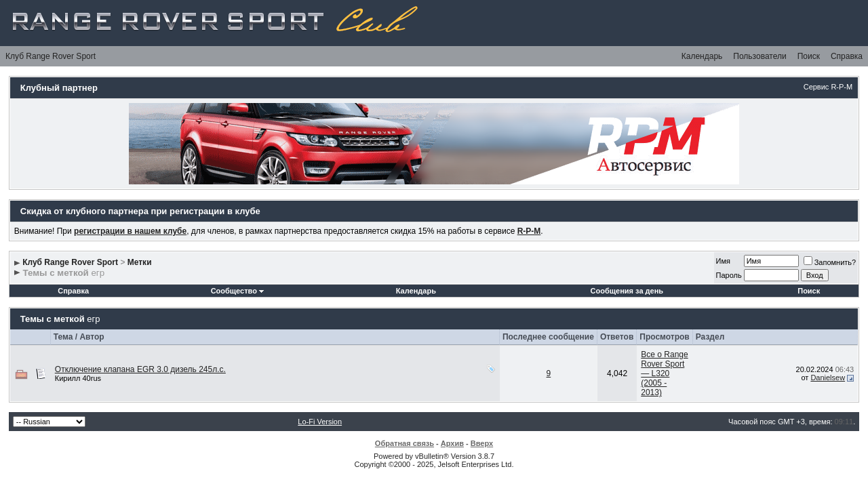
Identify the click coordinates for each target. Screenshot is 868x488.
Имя (723, 261)
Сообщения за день (627, 291)
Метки (140, 262)
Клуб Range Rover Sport (51, 56)
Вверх (482, 443)
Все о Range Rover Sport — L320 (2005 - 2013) (664, 373)
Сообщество (237, 291)
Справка (847, 56)
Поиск (809, 56)
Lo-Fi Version (320, 422)
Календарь (702, 56)
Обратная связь (405, 443)
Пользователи (759, 56)
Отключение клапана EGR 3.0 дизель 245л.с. (140, 369)
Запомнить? (830, 262)
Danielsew (828, 378)
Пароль (729, 275)
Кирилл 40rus (78, 378)
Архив (452, 443)
